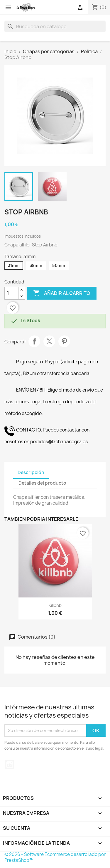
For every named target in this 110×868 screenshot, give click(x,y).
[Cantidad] (11, 293)
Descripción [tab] (31, 472)
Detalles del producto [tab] (42, 483)
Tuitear (49, 341)
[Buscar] (55, 26)
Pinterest (64, 341)
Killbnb (55, 605)
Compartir (34, 341)
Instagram (10, 765)
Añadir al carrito (62, 293)
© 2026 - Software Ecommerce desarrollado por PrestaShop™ (55, 857)
